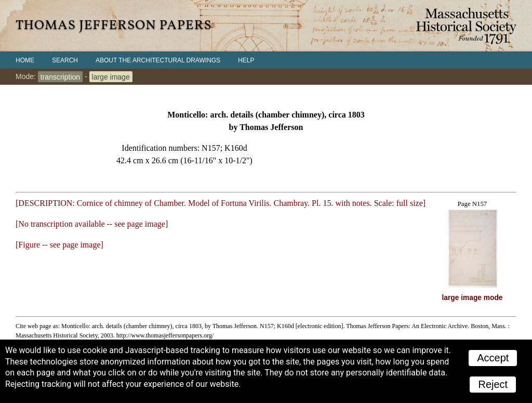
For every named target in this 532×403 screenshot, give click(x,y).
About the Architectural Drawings (158, 60)
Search (65, 60)
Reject (493, 384)
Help (246, 60)
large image (111, 76)
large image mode (473, 298)
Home (25, 60)
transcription (60, 76)
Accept (493, 358)
